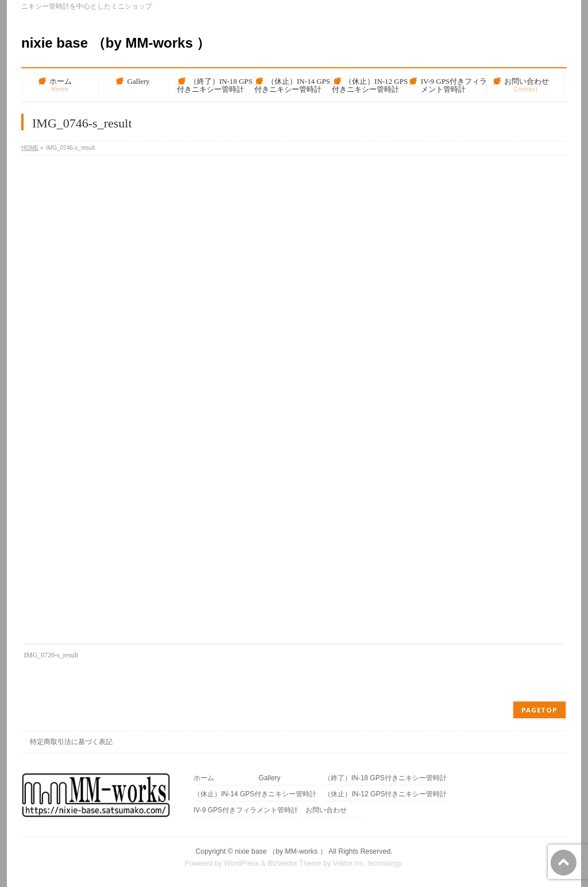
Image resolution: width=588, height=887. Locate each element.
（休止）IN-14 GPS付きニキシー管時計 (255, 794)
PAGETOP (539, 710)
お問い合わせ (326, 810)
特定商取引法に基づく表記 (71, 742)
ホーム (204, 778)
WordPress (241, 863)
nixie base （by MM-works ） (116, 43)
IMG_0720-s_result (51, 655)
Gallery (269, 778)
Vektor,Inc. (349, 863)
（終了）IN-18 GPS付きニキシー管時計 (385, 778)
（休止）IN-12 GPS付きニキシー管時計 (385, 794)
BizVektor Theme (295, 863)
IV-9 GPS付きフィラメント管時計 (246, 810)
